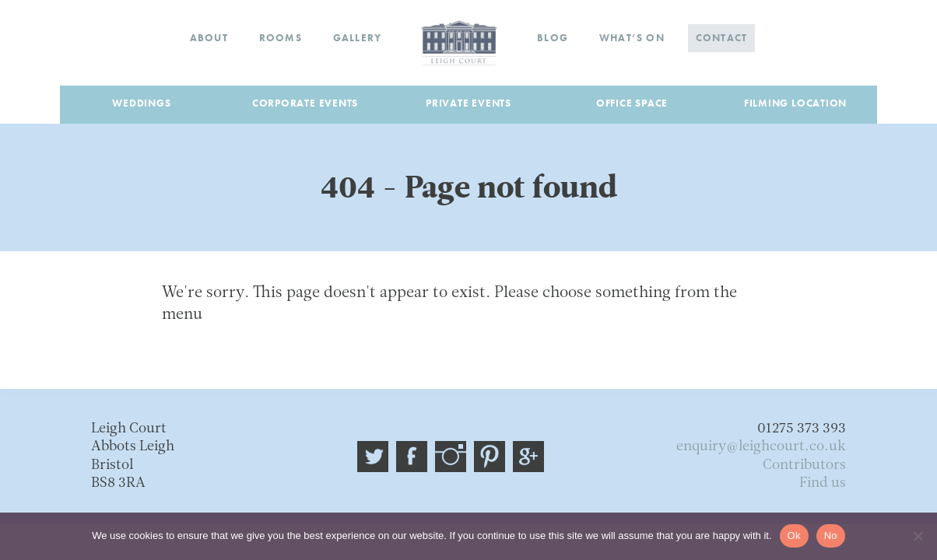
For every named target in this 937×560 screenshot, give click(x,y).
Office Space (632, 103)
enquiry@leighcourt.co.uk (761, 447)
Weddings (141, 103)
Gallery (357, 38)
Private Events (468, 103)
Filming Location (795, 103)
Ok (794, 535)
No (831, 535)
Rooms (281, 38)
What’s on (632, 38)
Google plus (528, 457)
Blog (553, 38)
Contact (721, 38)
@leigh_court (373, 457)
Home (459, 43)
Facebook (412, 457)
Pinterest (490, 457)
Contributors (804, 465)
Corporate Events (305, 103)
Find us (823, 483)
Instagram (451, 457)
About (209, 38)
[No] (918, 536)
